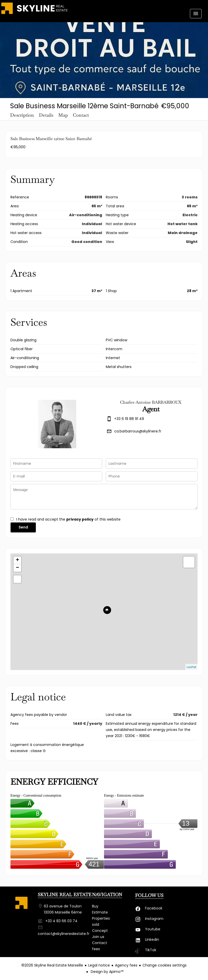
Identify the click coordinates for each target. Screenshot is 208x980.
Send (23, 527)
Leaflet (191, 667)
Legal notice (99, 965)
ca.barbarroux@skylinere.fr (138, 431)
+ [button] (17, 560)
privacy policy (80, 519)
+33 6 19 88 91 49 (129, 419)
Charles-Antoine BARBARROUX (151, 402)
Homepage (34, 11)
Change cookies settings (165, 965)
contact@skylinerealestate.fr (64, 934)
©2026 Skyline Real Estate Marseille (52, 965)
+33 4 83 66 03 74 (61, 921)
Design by (107, 972)
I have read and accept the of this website (68, 519)
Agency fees (126, 965)
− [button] (17, 568)
